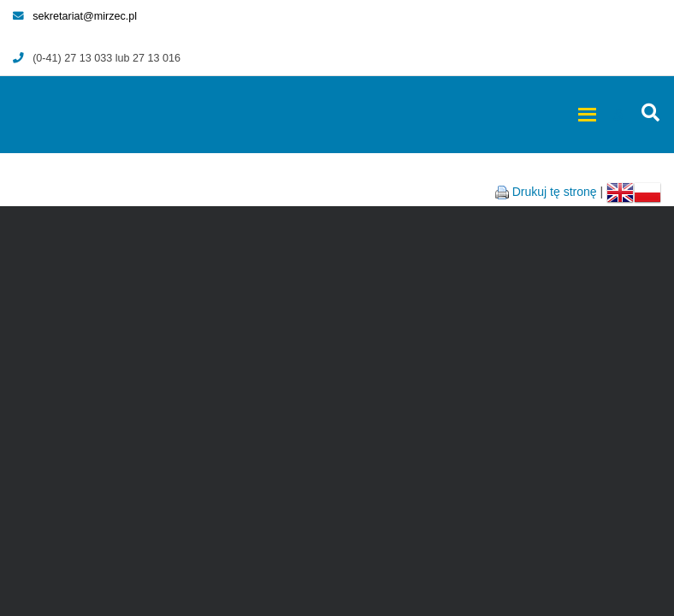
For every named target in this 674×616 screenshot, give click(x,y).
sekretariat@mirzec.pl (75, 16)
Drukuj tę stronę (555, 192)
